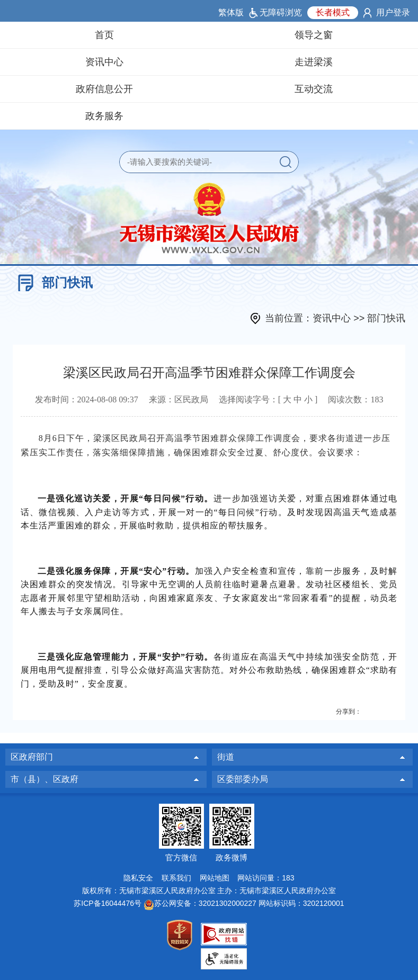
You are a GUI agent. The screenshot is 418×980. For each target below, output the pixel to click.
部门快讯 (67, 282)
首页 (104, 35)
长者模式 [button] (333, 12)
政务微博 (232, 857)
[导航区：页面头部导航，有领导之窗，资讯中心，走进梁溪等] (209, 76)
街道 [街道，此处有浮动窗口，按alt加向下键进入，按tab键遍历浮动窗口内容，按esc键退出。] (226, 757)
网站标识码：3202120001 (301, 903)
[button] (286, 162)
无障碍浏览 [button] (281, 12)
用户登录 (393, 12)
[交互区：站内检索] (209, 162)
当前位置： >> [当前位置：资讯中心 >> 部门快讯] (335, 318)
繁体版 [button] (231, 12)
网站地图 (215, 878)
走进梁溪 (314, 62)
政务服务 (104, 116)
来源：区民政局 (179, 399)
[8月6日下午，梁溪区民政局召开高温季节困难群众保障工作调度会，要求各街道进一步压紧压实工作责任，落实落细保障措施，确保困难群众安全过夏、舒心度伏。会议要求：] (209, 445)
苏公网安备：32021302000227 (205, 903)
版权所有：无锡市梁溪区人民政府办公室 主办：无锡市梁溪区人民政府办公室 (209, 891)
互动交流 (314, 89)
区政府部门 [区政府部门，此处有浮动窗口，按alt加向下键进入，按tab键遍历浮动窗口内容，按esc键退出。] (32, 757)
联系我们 (176, 878)
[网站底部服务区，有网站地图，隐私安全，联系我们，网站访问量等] (209, 887)
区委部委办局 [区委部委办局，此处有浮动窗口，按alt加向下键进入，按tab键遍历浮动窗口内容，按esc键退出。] (243, 779)
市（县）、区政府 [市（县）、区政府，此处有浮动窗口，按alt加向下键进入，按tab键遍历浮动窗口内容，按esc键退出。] (45, 779)
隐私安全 (138, 878)
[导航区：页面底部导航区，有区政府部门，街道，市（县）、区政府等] (209, 768)
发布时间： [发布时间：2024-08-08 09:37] (87, 399)
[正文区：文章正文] (209, 540)
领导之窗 (314, 35)
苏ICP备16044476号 (108, 903)
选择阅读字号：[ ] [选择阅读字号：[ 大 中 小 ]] (268, 399)
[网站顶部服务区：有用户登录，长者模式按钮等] (209, 11)
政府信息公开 (104, 89)
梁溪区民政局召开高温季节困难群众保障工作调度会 (209, 373)
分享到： (349, 712)
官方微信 (181, 857)
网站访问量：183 (266, 878)
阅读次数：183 (355, 399)
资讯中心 (104, 62)
